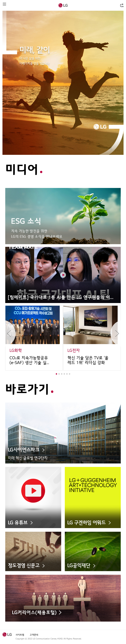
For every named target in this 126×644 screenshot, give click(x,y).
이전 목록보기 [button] (10, 333)
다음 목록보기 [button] (116, 333)
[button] (56, 374)
